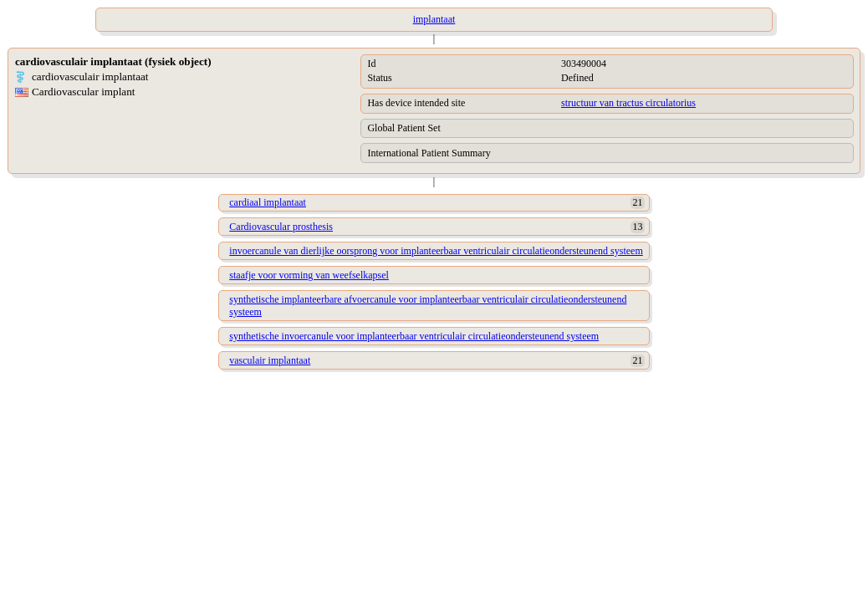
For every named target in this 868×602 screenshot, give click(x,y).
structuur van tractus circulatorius (628, 103)
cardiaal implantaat (268, 202)
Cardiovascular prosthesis (281, 227)
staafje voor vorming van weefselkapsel (309, 275)
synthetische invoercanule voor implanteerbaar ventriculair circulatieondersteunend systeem (414, 336)
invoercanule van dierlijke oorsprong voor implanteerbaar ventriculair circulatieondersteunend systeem (436, 251)
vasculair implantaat (270, 360)
